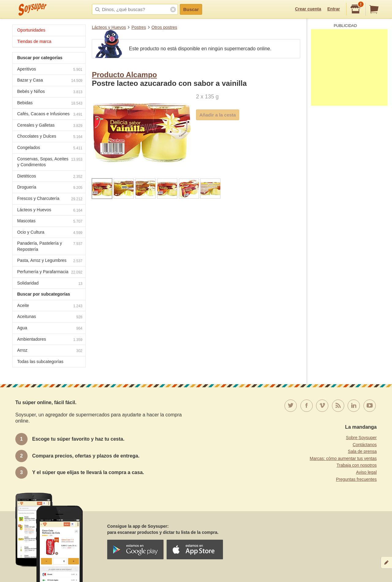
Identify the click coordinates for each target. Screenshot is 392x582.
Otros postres (164, 27)
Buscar (191, 9)
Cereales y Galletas (50, 126)
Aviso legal (366, 472)
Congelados (50, 148)
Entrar (334, 9)
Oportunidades (31, 30)
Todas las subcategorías (40, 362)
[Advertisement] (349, 67)
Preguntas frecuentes (356, 479)
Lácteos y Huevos (109, 27)
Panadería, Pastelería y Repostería (50, 246)
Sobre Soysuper (361, 438)
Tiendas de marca (34, 41)
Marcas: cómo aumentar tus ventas (343, 458)
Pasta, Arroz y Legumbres (50, 261)
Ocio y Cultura (50, 233)
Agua (50, 329)
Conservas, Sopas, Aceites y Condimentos (50, 162)
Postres (139, 27)
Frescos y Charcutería (50, 199)
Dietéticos (50, 177)
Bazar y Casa (50, 81)
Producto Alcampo (124, 75)
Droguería (50, 188)
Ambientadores (50, 340)
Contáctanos (365, 445)
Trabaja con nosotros (357, 465)
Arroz (50, 351)
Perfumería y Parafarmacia (50, 272)
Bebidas (50, 103)
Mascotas (50, 222)
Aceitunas (50, 317)
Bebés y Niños (50, 92)
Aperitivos (50, 70)
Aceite (50, 306)
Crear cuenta (308, 9)
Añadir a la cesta (218, 115)
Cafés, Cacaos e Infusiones (50, 115)
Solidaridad (50, 284)
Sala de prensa (362, 451)
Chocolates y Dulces (50, 137)
